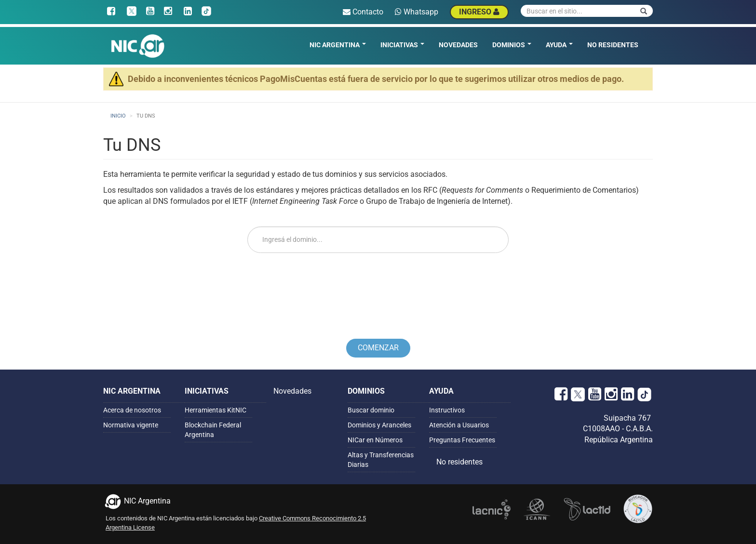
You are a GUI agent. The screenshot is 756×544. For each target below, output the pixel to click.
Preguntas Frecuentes (462, 440)
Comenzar (378, 348)
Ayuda (559, 45)
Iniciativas (402, 45)
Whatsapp (417, 12)
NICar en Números (375, 440)
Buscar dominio (371, 410)
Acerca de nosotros (132, 410)
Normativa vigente (131, 425)
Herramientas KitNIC (216, 410)
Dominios (512, 45)
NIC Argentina (338, 45)
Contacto (363, 12)
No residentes (613, 45)
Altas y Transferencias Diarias (381, 460)
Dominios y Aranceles (379, 425)
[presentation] (378, 288)
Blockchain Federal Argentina (213, 430)
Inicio (118, 116)
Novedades (458, 45)
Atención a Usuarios (459, 425)
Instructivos (447, 410)
